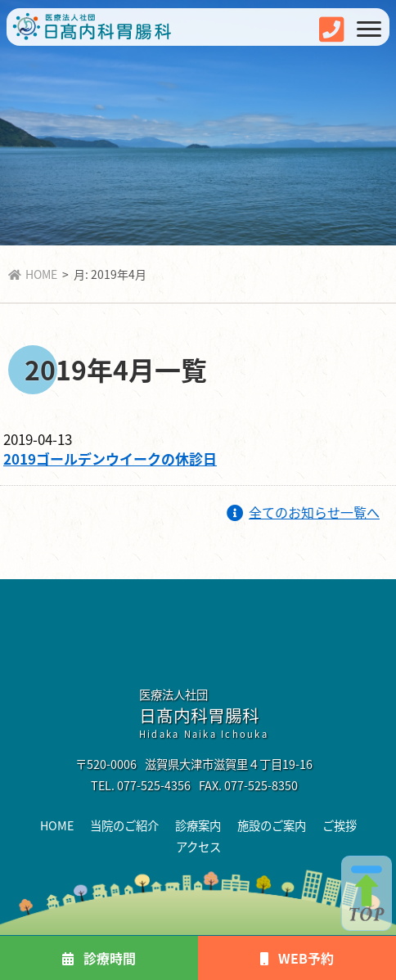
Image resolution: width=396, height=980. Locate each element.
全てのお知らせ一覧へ (303, 512)
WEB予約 (297, 958)
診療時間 (99, 958)
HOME (33, 274)
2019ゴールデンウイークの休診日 (110, 459)
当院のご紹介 (124, 825)
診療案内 (198, 825)
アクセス (198, 846)
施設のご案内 (272, 825)
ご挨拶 (340, 825)
